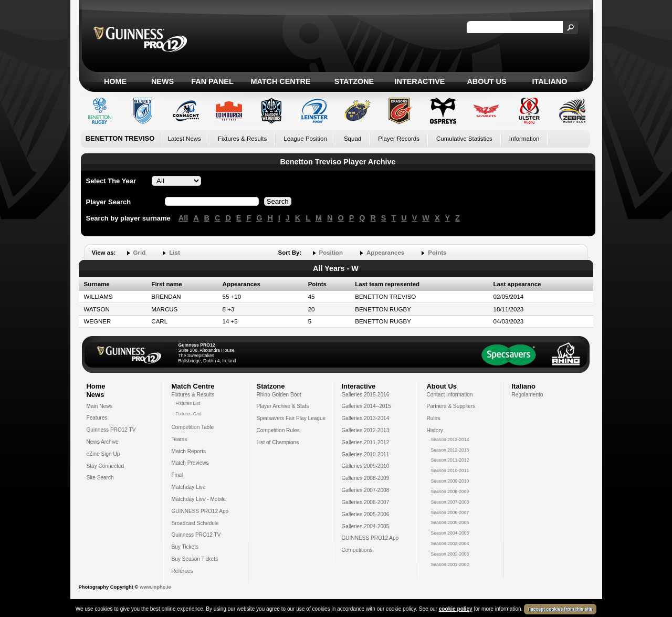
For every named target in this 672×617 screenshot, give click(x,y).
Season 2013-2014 (450, 440)
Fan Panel (212, 81)
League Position (305, 139)
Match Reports (189, 451)
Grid (140, 253)
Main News (100, 406)
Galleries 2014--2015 (366, 406)
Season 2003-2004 (450, 543)
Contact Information (450, 395)
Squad (353, 139)
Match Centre (280, 81)
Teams (180, 439)
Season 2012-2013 (450, 450)
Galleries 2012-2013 (366, 430)
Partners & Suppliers (451, 406)
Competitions (357, 550)
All (183, 218)
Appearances (385, 253)
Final (177, 475)
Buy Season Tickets (195, 559)
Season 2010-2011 (450, 470)
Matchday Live (189, 487)
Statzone (354, 81)
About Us (486, 81)
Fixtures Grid (189, 414)
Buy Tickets (185, 547)
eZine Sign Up (103, 454)
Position (331, 253)
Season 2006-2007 (450, 513)
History (435, 430)
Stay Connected (106, 466)
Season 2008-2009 (450, 491)
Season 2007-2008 (450, 502)
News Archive (103, 442)
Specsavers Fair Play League (291, 418)
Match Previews (190, 463)
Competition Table (193, 427)
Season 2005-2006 (450, 522)
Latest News (185, 139)
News (162, 81)
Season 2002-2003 (450, 554)
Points (437, 253)
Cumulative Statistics (464, 139)
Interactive (420, 81)
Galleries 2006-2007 (366, 502)
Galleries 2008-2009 (366, 478)
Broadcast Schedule (195, 523)
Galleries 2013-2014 (366, 418)
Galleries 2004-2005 (366, 526)
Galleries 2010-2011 (366, 454)
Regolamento (528, 395)
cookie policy (456, 609)
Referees (182, 571)
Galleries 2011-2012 (366, 442)
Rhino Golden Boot (279, 395)
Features (97, 418)
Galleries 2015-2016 (366, 395)
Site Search (100, 478)
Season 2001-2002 (450, 564)
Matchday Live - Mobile (199, 499)
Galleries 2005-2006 (366, 514)
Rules (434, 418)
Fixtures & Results (242, 139)
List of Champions (278, 442)
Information (524, 139)
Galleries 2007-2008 (366, 490)
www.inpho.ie (155, 587)
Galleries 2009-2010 (366, 466)
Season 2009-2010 (450, 481)
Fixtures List (188, 403)
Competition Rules (278, 430)
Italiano (550, 81)
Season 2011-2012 (450, 460)
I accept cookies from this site (560, 609)
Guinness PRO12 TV (111, 430)
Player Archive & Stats (283, 406)
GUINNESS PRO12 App (200, 511)
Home (115, 81)
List (174, 253)
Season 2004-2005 (450, 533)
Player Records (399, 139)
